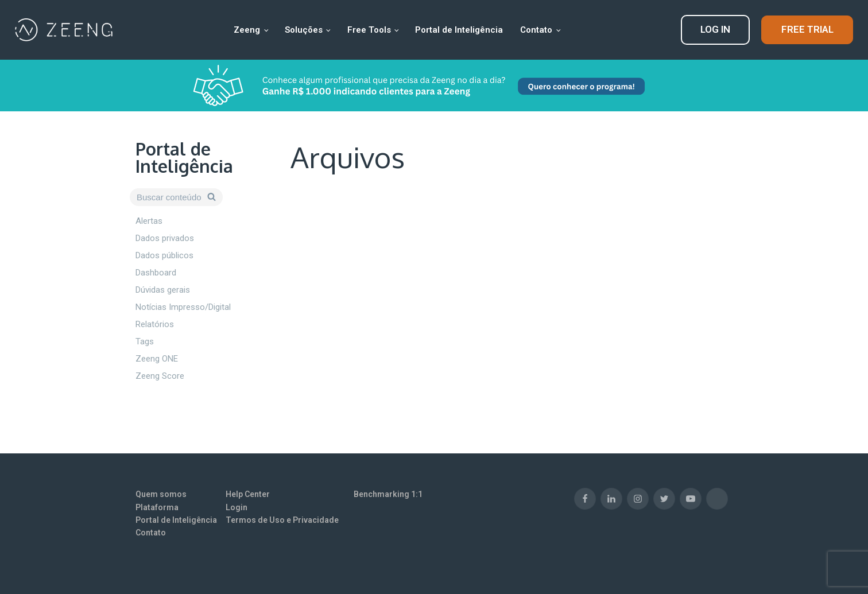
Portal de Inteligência (459, 30)
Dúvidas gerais (163, 290)
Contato (536, 30)
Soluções (304, 30)
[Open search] (176, 197)
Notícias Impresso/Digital (183, 307)
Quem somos (161, 494)
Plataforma (157, 507)
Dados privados (165, 238)
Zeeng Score (160, 376)
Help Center (248, 494)
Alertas (149, 221)
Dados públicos (164, 255)
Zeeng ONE (157, 359)
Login (237, 507)
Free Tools (369, 30)
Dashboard (156, 273)
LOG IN (715, 29)
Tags (145, 341)
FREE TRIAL (807, 29)
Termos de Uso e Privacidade (282, 520)
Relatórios (155, 324)
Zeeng (247, 30)
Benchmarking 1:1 (388, 494)
